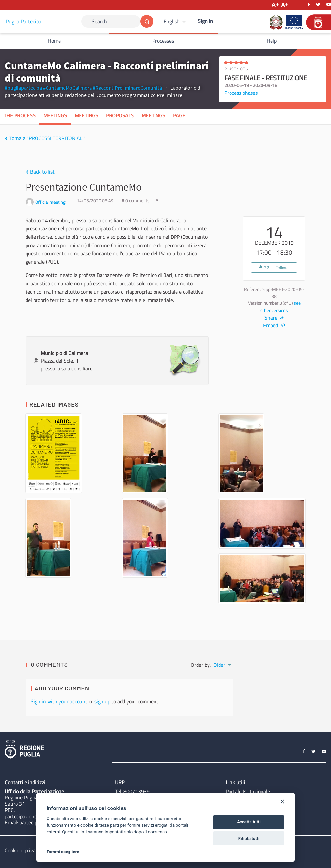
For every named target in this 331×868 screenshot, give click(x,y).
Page (179, 115)
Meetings (55, 115)
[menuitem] (176, 21)
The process (20, 115)
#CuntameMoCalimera (67, 88)
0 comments (136, 201)
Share (274, 318)
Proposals (120, 115)
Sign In (205, 21)
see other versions (280, 307)
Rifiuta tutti (249, 838)
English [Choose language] (172, 21)
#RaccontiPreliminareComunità (127, 88)
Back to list (40, 172)
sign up (102, 701)
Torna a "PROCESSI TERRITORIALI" (45, 138)
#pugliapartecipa (23, 88)
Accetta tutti (249, 822)
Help (272, 41)
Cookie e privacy (23, 850)
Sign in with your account (59, 701)
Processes (163, 41)
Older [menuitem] (219, 665)
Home (54, 41)
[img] (6, 138)
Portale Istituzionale (248, 791)
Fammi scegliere (63, 852)
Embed (274, 325)
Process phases (241, 93)
